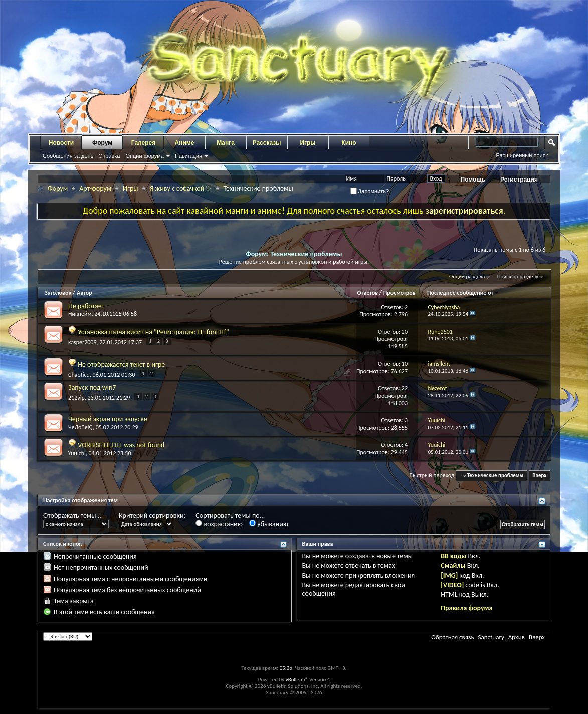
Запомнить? (370, 191)
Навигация (188, 156)
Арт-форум (95, 188)
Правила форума (466, 608)
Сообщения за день (68, 156)
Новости (61, 143)
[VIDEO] (452, 585)
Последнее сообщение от (463, 293)
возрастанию (219, 524)
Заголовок (58, 293)
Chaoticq (79, 375)
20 (405, 332)
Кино (349, 143)
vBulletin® (297, 680)
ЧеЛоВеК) (80, 427)
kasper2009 (82, 342)
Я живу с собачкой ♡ (181, 188)
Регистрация (519, 180)
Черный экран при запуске (108, 419)
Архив (517, 637)
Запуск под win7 (92, 387)
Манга (226, 143)
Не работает (86, 306)
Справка (109, 156)
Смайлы (453, 565)
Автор (84, 293)
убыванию (269, 524)
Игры (308, 143)
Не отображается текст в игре (121, 364)
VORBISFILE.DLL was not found (121, 445)
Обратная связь (452, 637)
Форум (102, 143)
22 (405, 388)
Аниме (185, 143)
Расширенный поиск (522, 155)
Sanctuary (491, 637)
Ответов (367, 293)
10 (405, 364)
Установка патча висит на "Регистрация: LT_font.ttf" (153, 332)
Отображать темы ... (73, 516)
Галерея (143, 143)
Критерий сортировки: (152, 516)
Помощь (473, 180)
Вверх (539, 476)
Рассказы (267, 143)
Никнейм (80, 314)
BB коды (453, 556)
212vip (76, 398)
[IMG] (449, 575)
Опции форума (144, 156)
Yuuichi (77, 453)
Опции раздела (467, 277)
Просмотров (400, 293)
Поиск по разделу (518, 277)
